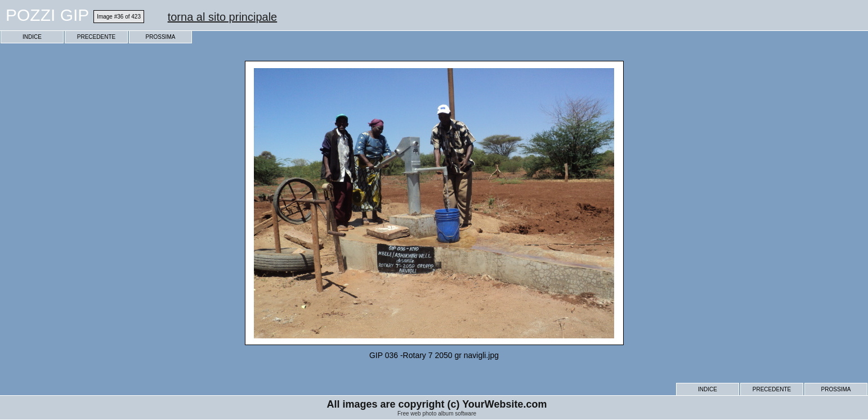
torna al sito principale (223, 17)
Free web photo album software (437, 414)
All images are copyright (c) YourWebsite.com (437, 404)
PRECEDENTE (96, 37)
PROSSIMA (161, 37)
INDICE (32, 37)
